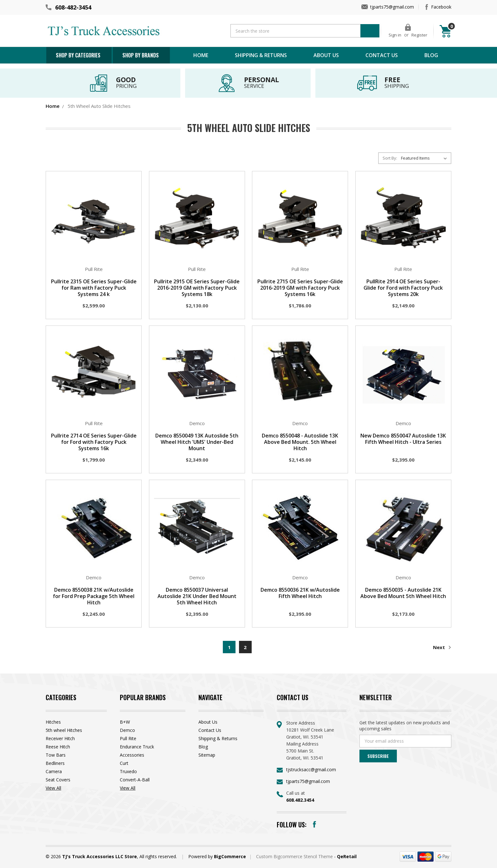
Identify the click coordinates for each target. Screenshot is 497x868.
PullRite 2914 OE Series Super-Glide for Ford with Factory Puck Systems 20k (403, 288)
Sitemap (207, 755)
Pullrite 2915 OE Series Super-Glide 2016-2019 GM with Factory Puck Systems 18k (197, 288)
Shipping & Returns (261, 55)
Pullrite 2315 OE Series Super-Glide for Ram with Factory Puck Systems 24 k (94, 288)
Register (419, 35)
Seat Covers (58, 780)
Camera (54, 771)
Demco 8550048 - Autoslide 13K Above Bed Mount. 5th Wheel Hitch (300, 442)
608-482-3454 (73, 7)
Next (442, 648)
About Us (326, 55)
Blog (431, 55)
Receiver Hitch (60, 738)
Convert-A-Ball (135, 780)
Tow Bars (56, 755)
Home (201, 55)
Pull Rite (128, 738)
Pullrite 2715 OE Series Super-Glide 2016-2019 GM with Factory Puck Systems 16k (300, 288)
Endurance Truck (137, 747)
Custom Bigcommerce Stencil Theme (295, 856)
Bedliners (55, 763)
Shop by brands (141, 55)
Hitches (53, 722)
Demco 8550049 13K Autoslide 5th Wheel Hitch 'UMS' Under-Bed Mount (197, 442)
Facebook (441, 7)
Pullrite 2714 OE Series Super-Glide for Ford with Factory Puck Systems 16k (94, 442)
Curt (124, 763)
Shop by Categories (78, 55)
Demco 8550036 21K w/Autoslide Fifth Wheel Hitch (300, 593)
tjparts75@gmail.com (392, 7)
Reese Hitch (58, 747)
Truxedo (128, 771)
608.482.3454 (300, 800)
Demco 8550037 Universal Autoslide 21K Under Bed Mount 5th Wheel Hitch (197, 596)
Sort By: (390, 158)
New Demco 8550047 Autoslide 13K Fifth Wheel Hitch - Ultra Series (403, 439)
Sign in (395, 35)
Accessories (132, 755)
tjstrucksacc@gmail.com (311, 769)
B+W (125, 722)
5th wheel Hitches (64, 730)
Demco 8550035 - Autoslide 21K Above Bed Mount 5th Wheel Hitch (403, 593)
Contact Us (382, 55)
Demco (127, 730)
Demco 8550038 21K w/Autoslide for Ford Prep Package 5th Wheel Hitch (94, 596)
